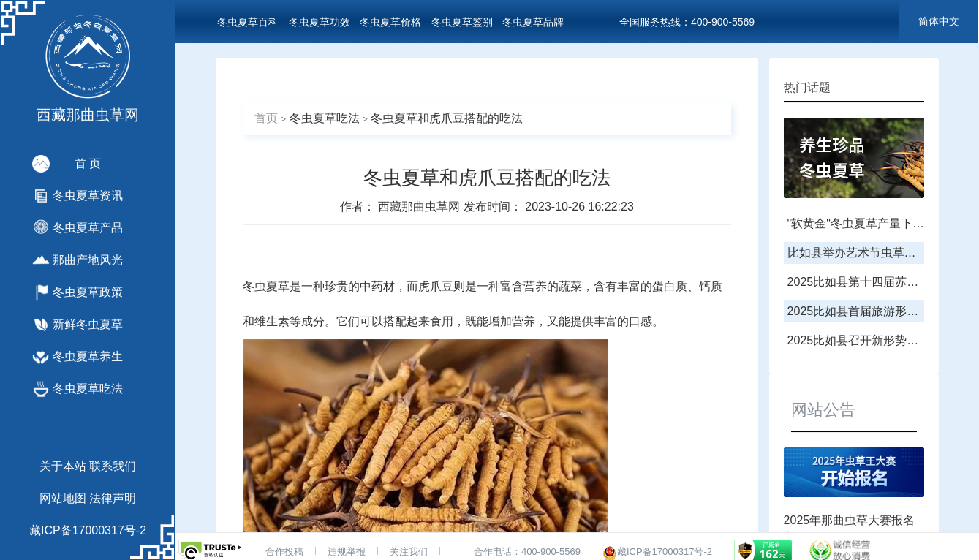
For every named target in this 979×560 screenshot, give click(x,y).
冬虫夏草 (266, 286)
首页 (266, 118)
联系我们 (113, 466)
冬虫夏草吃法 (325, 118)
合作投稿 (284, 552)
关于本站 (63, 466)
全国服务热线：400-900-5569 (687, 22)
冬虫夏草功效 (320, 22)
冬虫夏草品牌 (533, 22)
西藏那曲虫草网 (420, 207)
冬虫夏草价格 (390, 22)
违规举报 (347, 552)
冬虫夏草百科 (248, 22)
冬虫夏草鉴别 (462, 22)
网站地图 (63, 498)
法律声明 (113, 498)
